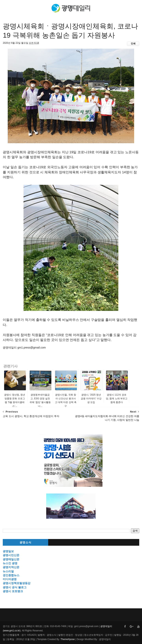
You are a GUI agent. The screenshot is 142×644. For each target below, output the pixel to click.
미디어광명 (10, 579)
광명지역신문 (11, 567)
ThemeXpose (68, 639)
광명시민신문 (11, 555)
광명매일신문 (11, 559)
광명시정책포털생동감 (17, 583)
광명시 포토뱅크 (13, 591)
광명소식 (25, 542)
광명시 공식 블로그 (15, 587)
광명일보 (8, 551)
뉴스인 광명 (10, 563)
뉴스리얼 (8, 571)
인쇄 (133, 44)
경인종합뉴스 (11, 575)
